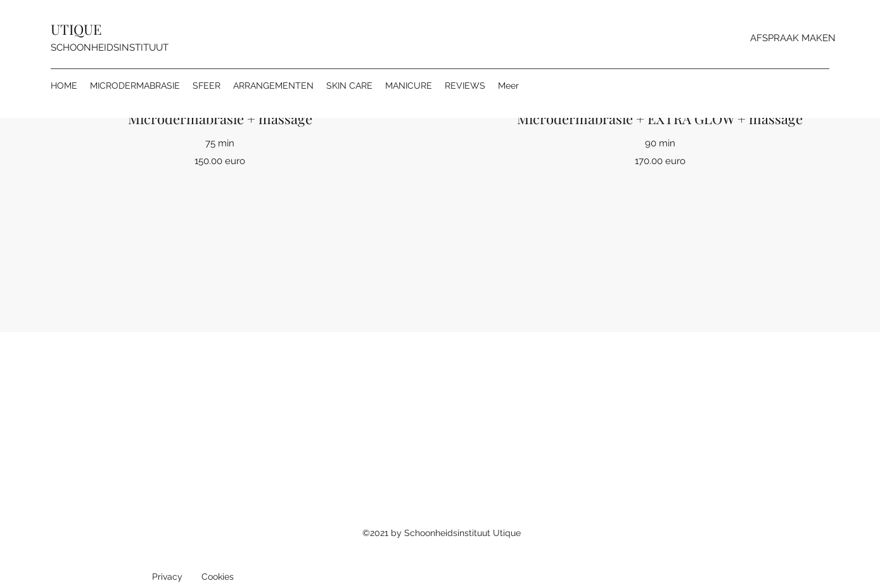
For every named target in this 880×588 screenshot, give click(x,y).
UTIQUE (76, 29)
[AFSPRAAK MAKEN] (793, 38)
